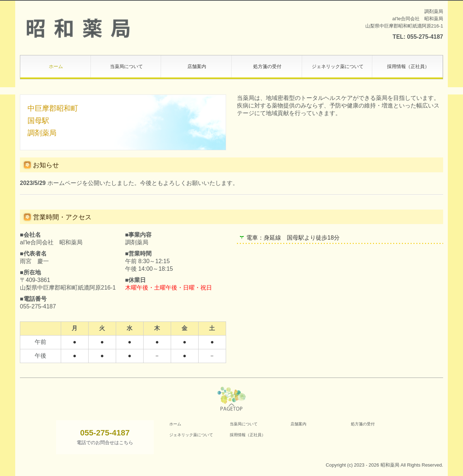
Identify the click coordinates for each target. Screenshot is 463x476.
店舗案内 (197, 66)
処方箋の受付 (267, 66)
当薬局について (126, 66)
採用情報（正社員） (408, 66)
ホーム (56, 66)
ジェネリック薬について (338, 66)
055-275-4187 (425, 37)
